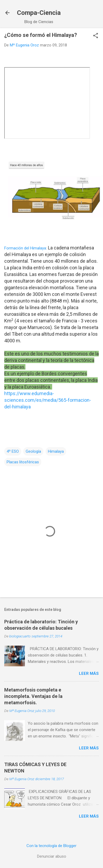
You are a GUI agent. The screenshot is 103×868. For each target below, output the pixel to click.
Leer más (89, 673)
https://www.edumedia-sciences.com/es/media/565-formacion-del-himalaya (48, 400)
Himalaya (56, 451)
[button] (96, 36)
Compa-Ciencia (39, 13)
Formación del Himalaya (25, 248)
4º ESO (13, 451)
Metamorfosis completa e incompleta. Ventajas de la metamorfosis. (33, 696)
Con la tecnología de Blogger (51, 846)
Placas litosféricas (23, 462)
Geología (33, 451)
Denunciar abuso (52, 856)
